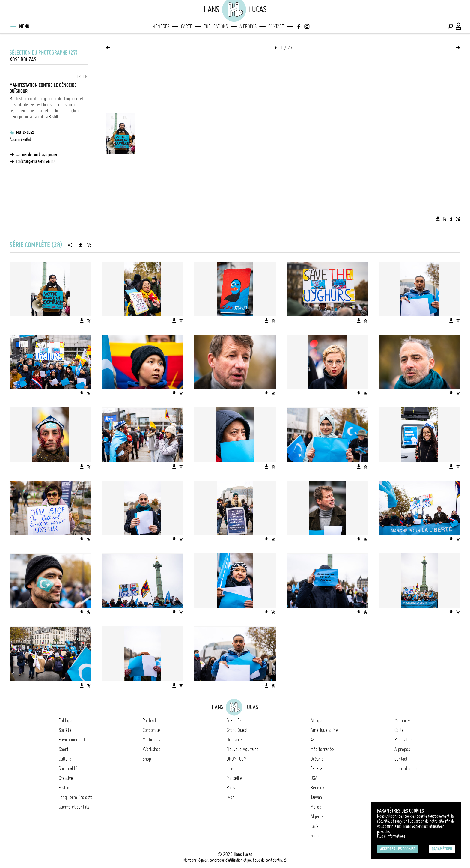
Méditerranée (322, 749)
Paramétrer (442, 849)
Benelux (317, 788)
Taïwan (316, 797)
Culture (65, 759)
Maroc (316, 807)
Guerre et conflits (74, 807)
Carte (187, 26)
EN (85, 76)
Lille (230, 768)
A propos (248, 26)
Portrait (149, 720)
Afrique (317, 720)
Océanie (317, 759)
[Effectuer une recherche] (450, 26)
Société (65, 730)
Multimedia (152, 740)
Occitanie (234, 740)
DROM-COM (237, 759)
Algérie (317, 816)
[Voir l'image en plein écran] (458, 219)
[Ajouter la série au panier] (89, 245)
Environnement (72, 740)
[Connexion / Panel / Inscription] (459, 26)
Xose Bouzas (23, 60)
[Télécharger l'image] (438, 219)
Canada (316, 768)
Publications (216, 26)
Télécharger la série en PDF (36, 161)
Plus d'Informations (391, 836)
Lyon (231, 797)
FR (79, 76)
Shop (147, 759)
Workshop (152, 749)
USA (314, 778)
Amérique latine (324, 730)
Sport (64, 749)
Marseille (234, 778)
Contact (276, 26)
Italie (315, 826)
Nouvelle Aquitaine (243, 749)
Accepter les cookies (398, 849)
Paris (231, 788)
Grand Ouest (237, 730)
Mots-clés (25, 133)
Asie (314, 740)
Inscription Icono (409, 768)
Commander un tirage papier (37, 154)
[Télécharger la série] (81, 245)
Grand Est (235, 720)
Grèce (315, 836)
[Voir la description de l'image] (451, 219)
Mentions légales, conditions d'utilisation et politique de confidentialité (235, 860)
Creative (66, 778)
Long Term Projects (76, 797)
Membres (161, 26)
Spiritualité (68, 768)
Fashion (65, 788)
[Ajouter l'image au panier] (445, 219)
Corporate (151, 730)
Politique (66, 720)
